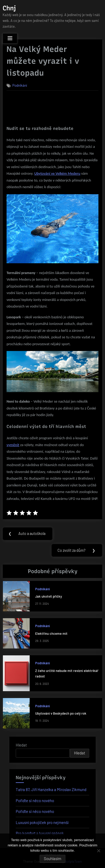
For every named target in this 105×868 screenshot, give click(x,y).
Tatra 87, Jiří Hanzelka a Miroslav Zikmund (51, 789)
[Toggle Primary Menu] (10, 38)
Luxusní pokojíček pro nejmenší (42, 822)
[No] (98, 851)
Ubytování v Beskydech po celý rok (61, 713)
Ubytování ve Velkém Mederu (57, 173)
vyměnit (13, 445)
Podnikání (20, 85)
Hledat (21, 745)
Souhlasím (52, 859)
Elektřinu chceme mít (51, 633)
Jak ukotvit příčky (49, 596)
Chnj (9, 8)
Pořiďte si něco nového (35, 801)
